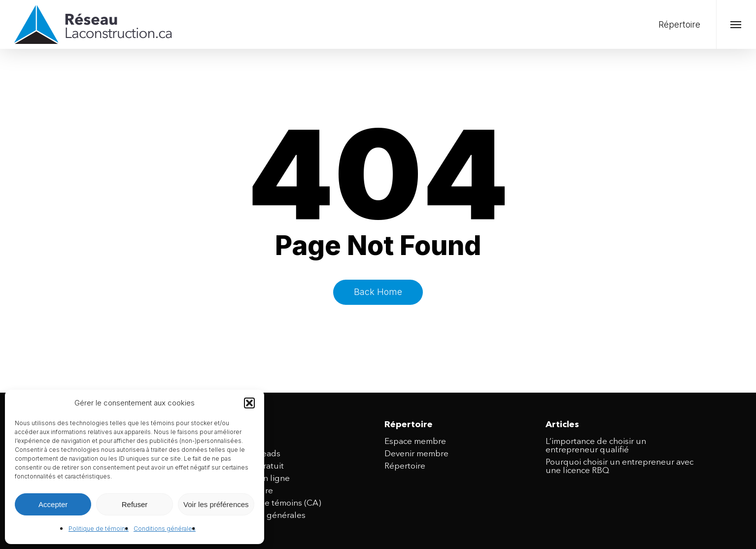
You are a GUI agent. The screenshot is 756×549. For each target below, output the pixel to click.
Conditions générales (165, 529)
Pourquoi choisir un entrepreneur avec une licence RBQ (619, 467)
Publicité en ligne (256, 479)
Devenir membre (416, 454)
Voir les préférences (216, 504)
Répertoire (405, 466)
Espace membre (415, 442)
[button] (249, 403)
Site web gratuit (253, 466)
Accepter (53, 504)
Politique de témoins (99, 529)
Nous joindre (248, 491)
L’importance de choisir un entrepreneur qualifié (596, 446)
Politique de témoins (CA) (272, 503)
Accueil (237, 442)
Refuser (135, 504)
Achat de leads (252, 454)
